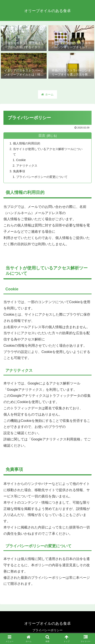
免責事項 (19, 171)
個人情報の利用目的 (27, 143)
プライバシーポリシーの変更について (42, 177)
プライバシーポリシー (47, 630)
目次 (42, 135)
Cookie (21, 160)
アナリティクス (27, 166)
